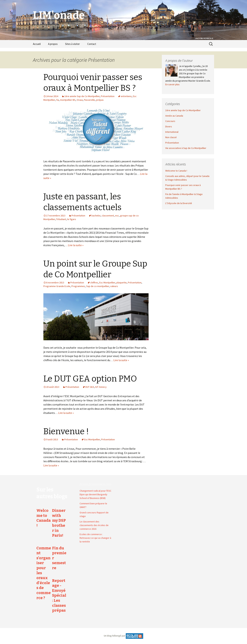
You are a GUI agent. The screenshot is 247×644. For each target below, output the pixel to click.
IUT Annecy (101, 387)
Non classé (171, 137)
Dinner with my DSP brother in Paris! (59, 523)
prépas (100, 100)
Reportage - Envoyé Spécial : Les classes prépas (59, 596)
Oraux (80, 100)
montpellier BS (68, 100)
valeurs (114, 286)
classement (108, 216)
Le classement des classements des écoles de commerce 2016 (94, 525)
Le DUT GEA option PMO (90, 379)
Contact (92, 44)
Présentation (108, 96)
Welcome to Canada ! (176, 171)
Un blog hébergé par (115, 636)
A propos (53, 44)
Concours (170, 121)
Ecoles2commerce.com (96, 484)
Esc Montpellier (107, 283)
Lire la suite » (76, 245)
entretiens (126, 96)
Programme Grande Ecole (57, 286)
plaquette (121, 283)
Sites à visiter (72, 44)
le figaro (72, 219)
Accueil (37, 44)
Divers (169, 126)
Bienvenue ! (66, 431)
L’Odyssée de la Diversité (179, 203)
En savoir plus (172, 84)
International (172, 132)
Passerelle (89, 100)
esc (117, 216)
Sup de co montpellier (98, 286)
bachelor (96, 216)
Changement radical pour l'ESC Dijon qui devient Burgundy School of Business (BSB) (95, 494)
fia (58, 100)
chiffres (94, 283)
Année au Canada (174, 116)
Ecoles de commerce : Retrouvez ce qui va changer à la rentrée (95, 538)
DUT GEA (90, 387)
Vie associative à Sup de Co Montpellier (186, 148)
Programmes (78, 286)
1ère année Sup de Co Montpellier (82, 96)
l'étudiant (61, 219)
